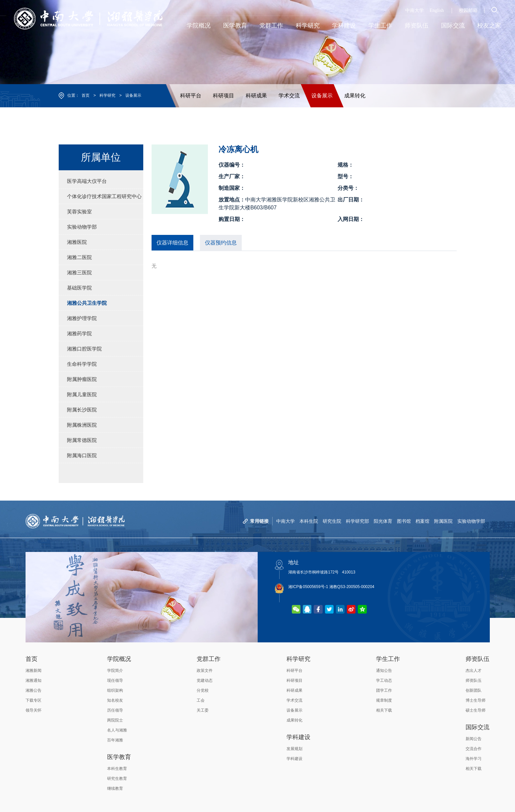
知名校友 (115, 700)
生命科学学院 (82, 364)
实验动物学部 (82, 227)
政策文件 (205, 671)
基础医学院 (79, 288)
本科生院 (309, 521)
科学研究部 (357, 521)
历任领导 (115, 710)
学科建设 (298, 737)
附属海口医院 (82, 455)
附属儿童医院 (82, 394)
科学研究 (107, 95)
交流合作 (474, 749)
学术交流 (289, 96)
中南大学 (415, 10)
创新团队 (474, 690)
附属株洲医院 (82, 425)
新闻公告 (474, 739)
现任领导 (115, 680)
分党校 (203, 690)
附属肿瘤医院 (82, 379)
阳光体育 (383, 521)
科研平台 (191, 96)
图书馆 (404, 521)
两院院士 (115, 720)
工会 (201, 700)
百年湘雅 (115, 740)
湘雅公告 (33, 690)
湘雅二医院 (79, 257)
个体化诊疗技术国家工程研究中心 (104, 196)
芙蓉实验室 (79, 212)
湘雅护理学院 (82, 318)
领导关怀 (33, 710)
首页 (86, 95)
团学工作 (384, 690)
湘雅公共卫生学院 (87, 303)
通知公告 (384, 671)
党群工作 (209, 659)
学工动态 (384, 680)
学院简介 (115, 671)
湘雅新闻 (33, 671)
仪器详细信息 (172, 243)
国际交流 (478, 727)
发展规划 (294, 749)
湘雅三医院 (79, 272)
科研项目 (224, 96)
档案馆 (422, 521)
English (437, 10)
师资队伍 (478, 659)
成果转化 (355, 96)
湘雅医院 (77, 242)
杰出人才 (474, 671)
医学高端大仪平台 (87, 181)
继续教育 (115, 788)
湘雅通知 (33, 680)
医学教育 (119, 757)
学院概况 (119, 659)
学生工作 (388, 659)
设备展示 (133, 95)
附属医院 (443, 521)
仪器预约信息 (221, 243)
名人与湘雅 (117, 730)
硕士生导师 (476, 710)
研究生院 (332, 521)
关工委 (203, 710)
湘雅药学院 (79, 333)
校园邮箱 (468, 10)
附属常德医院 (82, 440)
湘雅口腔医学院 (84, 349)
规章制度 (384, 700)
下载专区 (33, 700)
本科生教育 (117, 769)
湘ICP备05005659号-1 (308, 587)
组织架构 (115, 690)
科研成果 (256, 96)
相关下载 (384, 710)
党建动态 (205, 680)
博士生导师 (476, 700)
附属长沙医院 (82, 410)
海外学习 (474, 759)
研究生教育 (117, 779)
